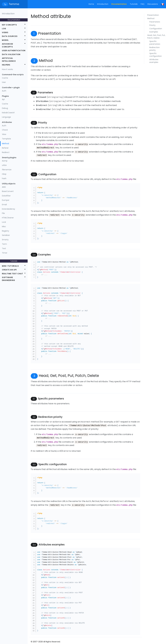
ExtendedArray (8, 209)
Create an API (9, 270)
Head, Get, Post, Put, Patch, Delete (156, 37)
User (4, 82)
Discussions (153, 4)
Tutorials (134, 4)
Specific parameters (155, 43)
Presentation (153, 15)
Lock (4, 222)
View (4, 134)
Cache (5, 78)
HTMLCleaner (8, 218)
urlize (4, 165)
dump (5, 161)
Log (4, 29)
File (3, 213)
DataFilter (6, 196)
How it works (7, 69)
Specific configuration (156, 55)
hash (4, 178)
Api (3, 99)
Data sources (10, 36)
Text (4, 248)
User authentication (14, 51)
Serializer (6, 235)
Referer (5, 148)
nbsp (4, 174)
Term (4, 244)
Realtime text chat (13, 274)
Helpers (6, 65)
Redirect (6, 152)
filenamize (7, 170)
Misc (4, 226)
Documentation (119, 4)
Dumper (6, 200)
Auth (4, 91)
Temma (11, 4)
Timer (5, 253)
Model (5, 40)
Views (5, 33)
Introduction (103, 4)
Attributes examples (154, 61)
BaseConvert (8, 191)
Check (5, 130)
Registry (6, 231)
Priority (152, 25)
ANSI (4, 187)
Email (4, 205)
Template (6, 139)
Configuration (156, 29)
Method (5, 144)
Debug (5, 108)
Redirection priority (155, 49)
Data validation (11, 54)
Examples (154, 32)
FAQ (143, 4)
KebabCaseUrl (8, 113)
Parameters (155, 22)
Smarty (5, 240)
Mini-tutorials (10, 266)
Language (6, 117)
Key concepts (9, 25)
